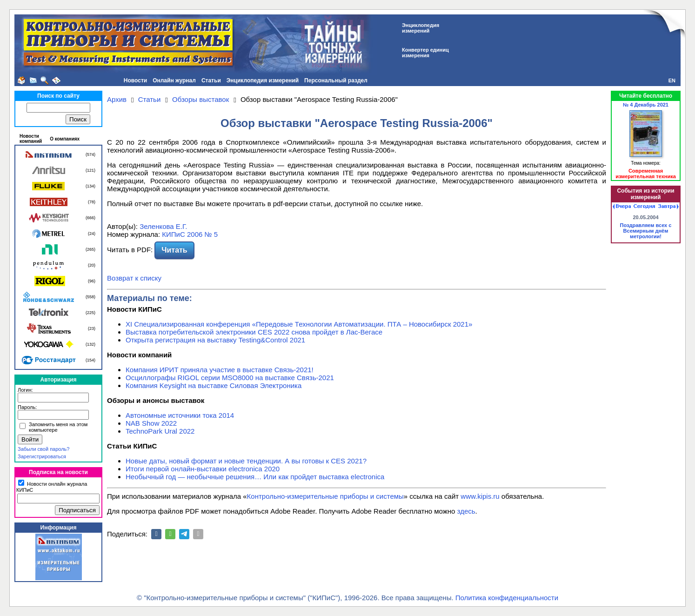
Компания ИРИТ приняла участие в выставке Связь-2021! (220, 370)
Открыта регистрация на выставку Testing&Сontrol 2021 (215, 340)
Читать (174, 250)
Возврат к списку (134, 278)
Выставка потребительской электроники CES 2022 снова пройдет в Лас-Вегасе (254, 332)
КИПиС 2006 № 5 (190, 234)
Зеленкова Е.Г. (163, 226)
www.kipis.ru (480, 496)
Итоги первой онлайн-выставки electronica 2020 (203, 469)
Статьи (211, 80)
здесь (466, 511)
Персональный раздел (336, 80)
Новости (135, 80)
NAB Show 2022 (151, 423)
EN (672, 80)
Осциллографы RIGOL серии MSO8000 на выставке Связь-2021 (230, 378)
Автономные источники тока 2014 (180, 415)
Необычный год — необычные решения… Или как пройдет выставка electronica (255, 477)
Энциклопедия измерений (263, 80)
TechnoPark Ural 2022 (160, 431)
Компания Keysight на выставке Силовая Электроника (214, 385)
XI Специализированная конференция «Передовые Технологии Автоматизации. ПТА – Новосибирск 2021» (299, 324)
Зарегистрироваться (42, 456)
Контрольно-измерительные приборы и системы (325, 496)
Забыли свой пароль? (43, 449)
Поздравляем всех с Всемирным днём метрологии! (646, 231)
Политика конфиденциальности (507, 598)
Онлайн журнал (174, 80)
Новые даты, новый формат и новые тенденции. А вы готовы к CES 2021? (246, 461)
